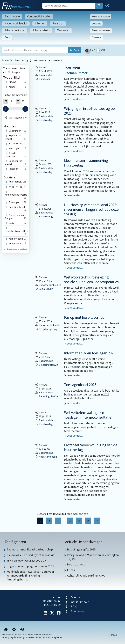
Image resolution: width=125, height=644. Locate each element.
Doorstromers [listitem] (76, 564)
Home (5, 60)
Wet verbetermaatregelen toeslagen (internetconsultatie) (88, 415)
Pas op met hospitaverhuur (85, 318)
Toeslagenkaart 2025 (80, 385)
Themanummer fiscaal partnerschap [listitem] (30, 549)
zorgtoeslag (15, 187)
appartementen (46, 457)
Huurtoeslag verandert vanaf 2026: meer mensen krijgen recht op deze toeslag (91, 210)
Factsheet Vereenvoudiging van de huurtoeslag (91, 447)
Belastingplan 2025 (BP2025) (53, 365)
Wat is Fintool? (80, 602)
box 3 (12, 223)
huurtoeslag (21, 60)
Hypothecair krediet (16, 24)
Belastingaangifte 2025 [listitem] (81, 549)
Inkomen (40, 24)
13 (79, 521)
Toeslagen (72, 67)
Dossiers (96, 24)
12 (70, 521)
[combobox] (16, 118)
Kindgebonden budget (14, 217)
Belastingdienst (17, 207)
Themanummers (101, 30)
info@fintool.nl (51, 601)
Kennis (12, 87)
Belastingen (15, 131)
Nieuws (12, 82)
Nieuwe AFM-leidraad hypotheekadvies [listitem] (31, 555)
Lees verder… (75, 99)
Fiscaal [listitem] (71, 570)
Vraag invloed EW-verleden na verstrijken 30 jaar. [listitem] (93, 557)
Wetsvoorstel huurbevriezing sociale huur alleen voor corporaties (91, 280)
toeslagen (14, 202)
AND (93, 50)
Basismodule (12, 17)
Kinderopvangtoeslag (16, 195)
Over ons (97, 37)
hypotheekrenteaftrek (17, 231)
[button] (107, 6)
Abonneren (78, 611)
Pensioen (58, 24)
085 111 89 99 (52, 605)
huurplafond (15, 243)
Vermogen (63, 30)
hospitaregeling (46, 329)
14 (88, 521)
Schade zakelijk (41, 30)
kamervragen (16, 239)
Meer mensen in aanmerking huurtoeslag (86, 163)
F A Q (74, 607)
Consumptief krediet (39, 17)
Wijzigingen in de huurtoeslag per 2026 (90, 111)
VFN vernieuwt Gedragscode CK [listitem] (26, 561)
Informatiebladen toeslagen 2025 (90, 353)
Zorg (7, 37)
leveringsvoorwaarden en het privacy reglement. (40, 637)
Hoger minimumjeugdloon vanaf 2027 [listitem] (30, 566)
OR (103, 50)
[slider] (6, 109)
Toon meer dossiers (15, 249)
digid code (43, 79)
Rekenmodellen (101, 17)
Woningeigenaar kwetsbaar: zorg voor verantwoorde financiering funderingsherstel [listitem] (30, 576)
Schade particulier (15, 30)
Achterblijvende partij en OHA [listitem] (86, 576)
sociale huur (44, 289)
